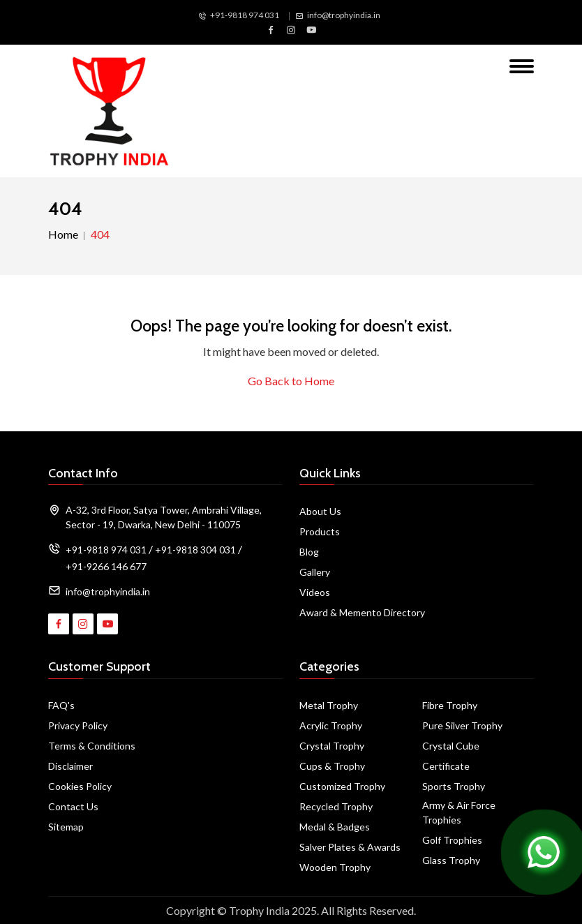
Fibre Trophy (450, 705)
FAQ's (61, 705)
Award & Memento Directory (362, 612)
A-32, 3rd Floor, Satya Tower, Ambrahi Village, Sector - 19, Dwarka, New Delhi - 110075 (164, 517)
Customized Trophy (342, 786)
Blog (309, 552)
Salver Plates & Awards (350, 847)
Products (320, 531)
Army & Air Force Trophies (459, 812)
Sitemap (66, 827)
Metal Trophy (329, 705)
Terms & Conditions (92, 746)
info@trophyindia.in (344, 15)
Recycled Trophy (336, 806)
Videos (315, 592)
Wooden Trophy (335, 867)
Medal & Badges (335, 827)
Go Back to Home (291, 381)
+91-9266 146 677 (106, 566)
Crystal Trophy (332, 746)
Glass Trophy (451, 860)
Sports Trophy (454, 786)
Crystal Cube (451, 746)
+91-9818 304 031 (195, 550)
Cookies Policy (80, 786)
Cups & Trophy (332, 766)
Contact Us (73, 806)
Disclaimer (70, 766)
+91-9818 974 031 (245, 15)
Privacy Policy (78, 725)
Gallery (315, 572)
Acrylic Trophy (331, 725)
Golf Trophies (452, 840)
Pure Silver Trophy (462, 725)
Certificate (446, 766)
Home (63, 234)
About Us (320, 511)
